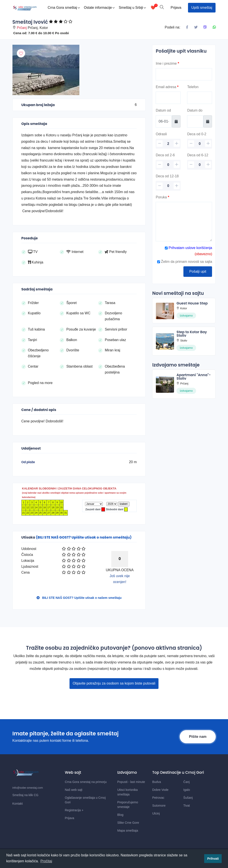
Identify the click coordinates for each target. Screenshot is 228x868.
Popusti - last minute (131, 782)
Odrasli (161, 134)
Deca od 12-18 (167, 176)
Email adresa (167, 87)
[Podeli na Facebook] (187, 27)
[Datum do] (195, 121)
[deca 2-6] (168, 165)
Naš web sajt (74, 790)
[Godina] (112, 504)
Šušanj (188, 798)
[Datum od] (164, 121)
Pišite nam (198, 737)
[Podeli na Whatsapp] (214, 27)
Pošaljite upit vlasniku (181, 51)
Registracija (74, 810)
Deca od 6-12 (198, 155)
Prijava (176, 8)
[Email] (168, 98)
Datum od (163, 110)
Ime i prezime (167, 63)
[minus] (160, 144)
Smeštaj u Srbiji (132, 8)
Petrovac (158, 798)
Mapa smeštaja (128, 831)
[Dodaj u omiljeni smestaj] (21, 53)
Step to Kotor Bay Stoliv (192, 334)
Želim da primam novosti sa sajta (185, 262)
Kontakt (18, 804)
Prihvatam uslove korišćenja (190, 248)
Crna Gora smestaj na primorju (86, 782)
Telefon (193, 87)
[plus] (177, 144)
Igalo (187, 790)
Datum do (195, 110)
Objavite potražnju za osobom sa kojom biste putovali (114, 683)
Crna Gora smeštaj (64, 8)
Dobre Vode (160, 790)
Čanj (187, 782)
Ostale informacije (99, 8)
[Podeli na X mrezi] (196, 27)
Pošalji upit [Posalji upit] (198, 271)
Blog (120, 815)
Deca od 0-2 (197, 134)
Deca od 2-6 (165, 155)
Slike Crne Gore (128, 823)
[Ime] (184, 74)
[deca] (200, 144)
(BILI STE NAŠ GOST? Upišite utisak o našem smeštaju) (84, 537)
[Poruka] (184, 222)
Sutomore (159, 806)
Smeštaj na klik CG (25, 795)
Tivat (187, 806)
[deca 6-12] (200, 165)
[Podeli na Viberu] (205, 27)
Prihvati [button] (213, 859)
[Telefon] (200, 98)
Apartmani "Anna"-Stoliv (194, 377)
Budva (157, 782)
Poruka (162, 197)
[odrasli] (168, 144)
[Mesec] (94, 504)
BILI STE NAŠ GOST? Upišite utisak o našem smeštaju (79, 598)
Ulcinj (156, 813)
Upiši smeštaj (202, 8)
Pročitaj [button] (46, 861)
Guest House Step (192, 303)
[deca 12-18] (168, 186)
